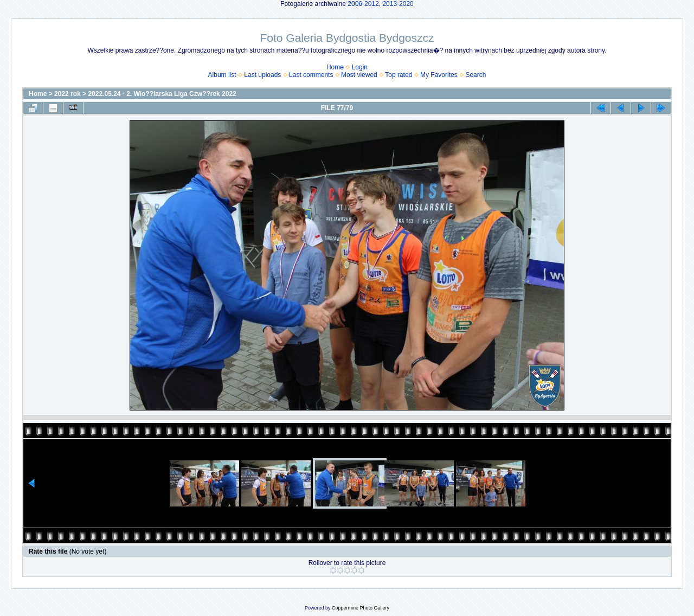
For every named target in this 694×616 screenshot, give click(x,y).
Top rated (399, 75)
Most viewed (359, 75)
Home (335, 67)
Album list (222, 75)
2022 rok (68, 94)
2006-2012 (363, 4)
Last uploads (262, 75)
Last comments (311, 75)
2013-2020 (398, 4)
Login (360, 67)
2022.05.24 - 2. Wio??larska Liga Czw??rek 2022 (162, 94)
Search (475, 75)
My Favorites (439, 75)
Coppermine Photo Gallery (361, 608)
